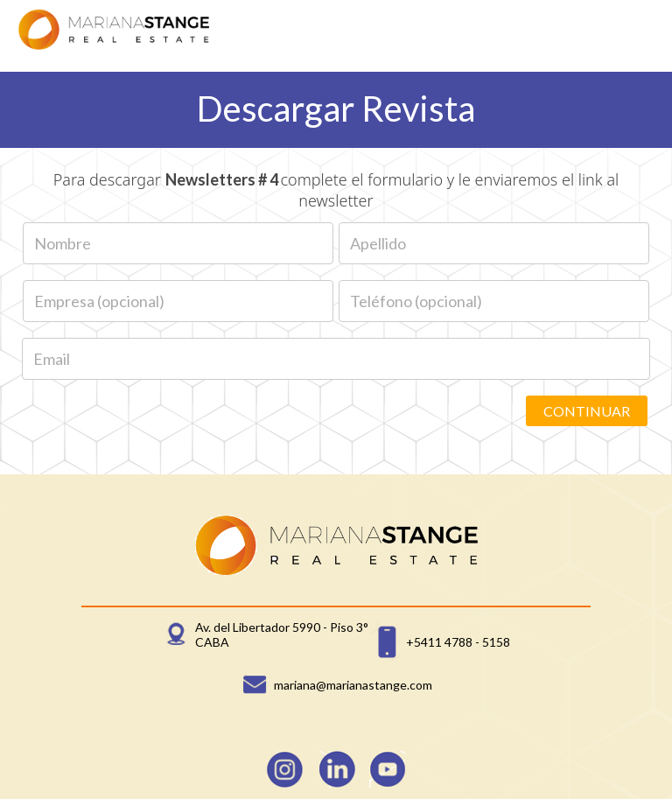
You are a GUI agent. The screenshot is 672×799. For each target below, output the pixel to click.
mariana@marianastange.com (353, 685)
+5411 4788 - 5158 (458, 642)
